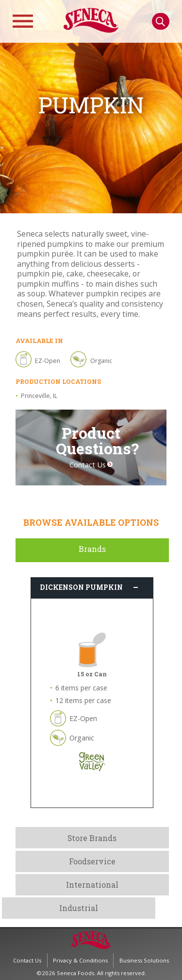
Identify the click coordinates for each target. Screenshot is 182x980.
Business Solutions (144, 960)
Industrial (79, 908)
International (92, 885)
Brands (92, 549)
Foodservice (92, 861)
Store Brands (92, 838)
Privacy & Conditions (80, 960)
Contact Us (88, 465)
